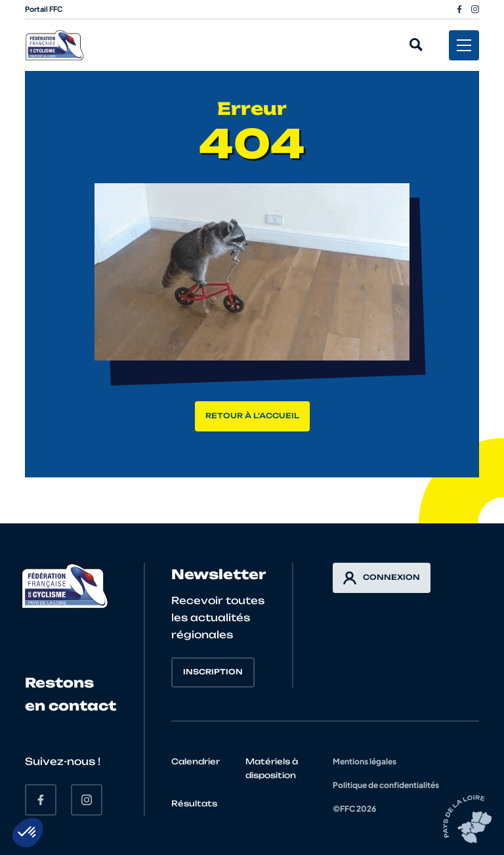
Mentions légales (365, 761)
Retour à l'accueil (252, 416)
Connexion (382, 578)
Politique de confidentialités (386, 785)
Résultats (194, 803)
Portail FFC (44, 9)
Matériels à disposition (272, 768)
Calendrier (196, 761)
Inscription (213, 672)
